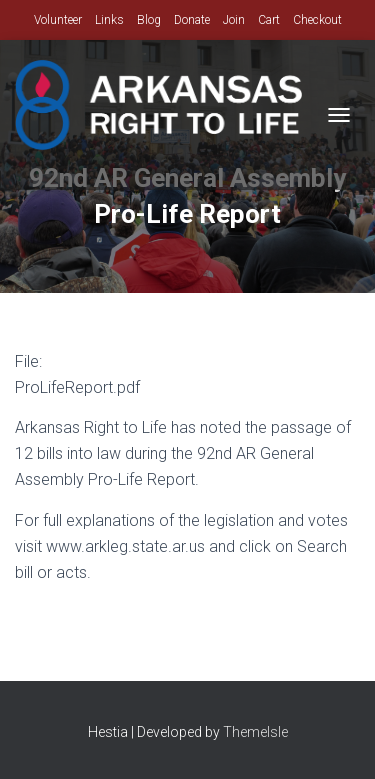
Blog (149, 20)
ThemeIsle (255, 732)
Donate (192, 20)
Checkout (317, 20)
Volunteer (58, 20)
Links (109, 20)
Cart (269, 20)
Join (234, 20)
